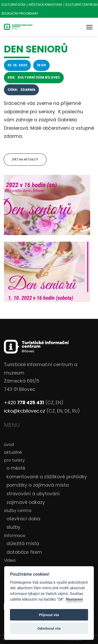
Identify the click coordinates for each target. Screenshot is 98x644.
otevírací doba (23, 519)
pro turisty (14, 460)
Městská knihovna (45, 5)
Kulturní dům (13, 5)
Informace (15, 536)
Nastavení (75, 600)
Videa (10, 560)
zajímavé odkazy (26, 502)
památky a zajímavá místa (38, 485)
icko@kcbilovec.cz (25, 411)
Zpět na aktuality (25, 159)
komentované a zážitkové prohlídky (47, 477)
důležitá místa (23, 544)
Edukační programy (20, 14)
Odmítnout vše (49, 628)
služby (13, 527)
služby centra (18, 511)
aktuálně (13, 452)
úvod (9, 445)
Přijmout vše (49, 615)
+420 (24, 403)
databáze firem (24, 552)
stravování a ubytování (33, 494)
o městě (16, 468)
